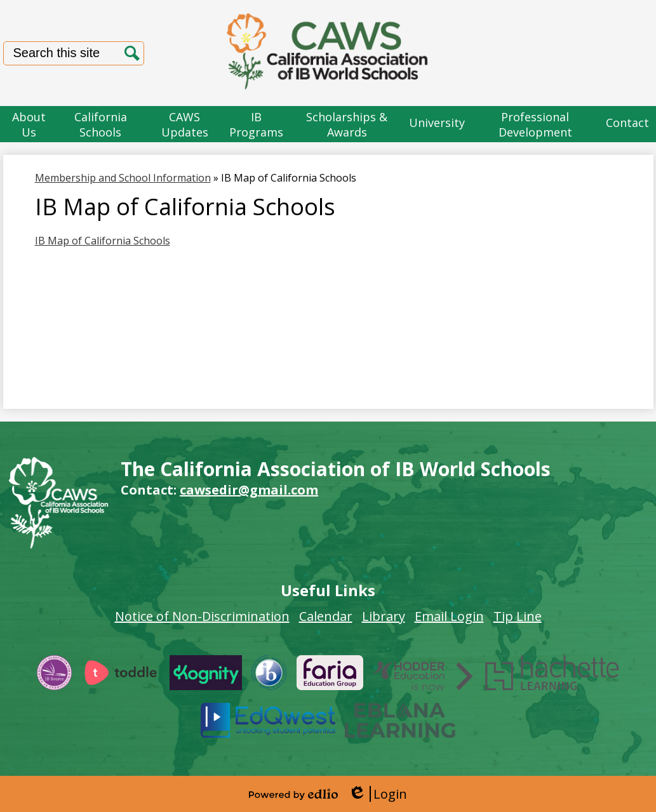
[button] (29, 124)
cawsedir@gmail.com (249, 490)
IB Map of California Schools (103, 241)
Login (378, 794)
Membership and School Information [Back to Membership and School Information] (123, 178)
